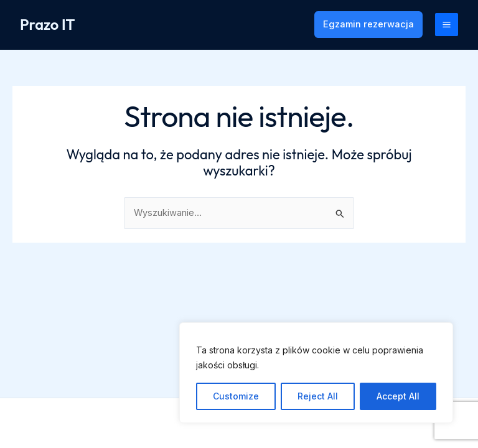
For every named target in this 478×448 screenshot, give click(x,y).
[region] (316, 373)
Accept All (398, 396)
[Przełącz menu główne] (447, 25)
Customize (236, 396)
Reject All (318, 396)
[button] (368, 25)
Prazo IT (47, 24)
